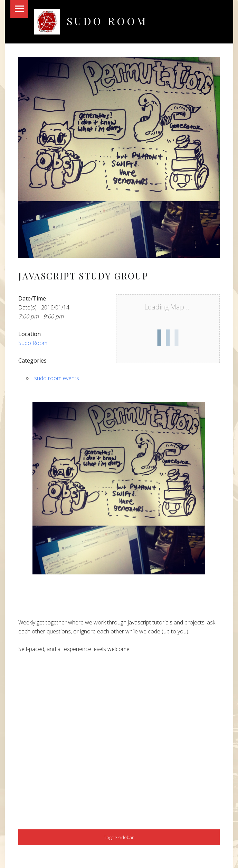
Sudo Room (107, 21)
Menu (19, 9)
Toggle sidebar (119, 837)
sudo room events (57, 378)
